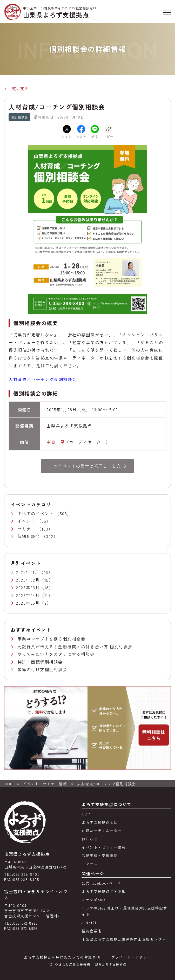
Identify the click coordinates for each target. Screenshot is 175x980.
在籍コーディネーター (102, 831)
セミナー (27, 529)
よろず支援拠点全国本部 (104, 891)
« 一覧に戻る (16, 89)
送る (95, 132)
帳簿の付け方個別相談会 (42, 669)
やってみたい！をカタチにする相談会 (56, 654)
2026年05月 (28, 603)
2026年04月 (28, 595)
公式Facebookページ (101, 883)
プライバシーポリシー (131, 957)
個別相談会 (29, 536)
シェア (67, 132)
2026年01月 (28, 572)
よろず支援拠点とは (100, 822)
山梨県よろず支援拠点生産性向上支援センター (124, 939)
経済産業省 (92, 931)
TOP (8, 784)
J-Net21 (89, 923)
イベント (27, 521)
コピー (108, 132)
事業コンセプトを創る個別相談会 (52, 639)
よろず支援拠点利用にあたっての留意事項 (62, 957)
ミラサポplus (93, 900)
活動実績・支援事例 (100, 855)
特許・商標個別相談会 (40, 662)
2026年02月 (28, 580)
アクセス (90, 864)
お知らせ (90, 839)
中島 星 (56, 442)
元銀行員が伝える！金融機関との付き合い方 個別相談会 (75, 646)
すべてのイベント (36, 513)
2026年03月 (28, 587)
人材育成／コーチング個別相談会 (43, 379)
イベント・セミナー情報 (45, 784)
